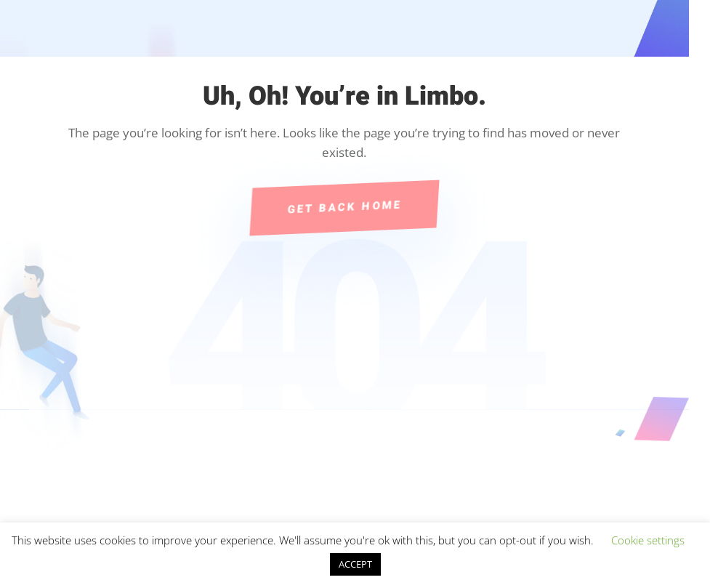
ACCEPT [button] (355, 564)
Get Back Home (344, 207)
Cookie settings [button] (648, 540)
